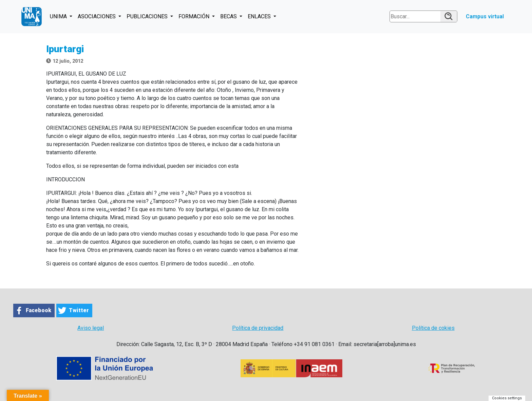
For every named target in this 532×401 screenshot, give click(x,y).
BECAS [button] (229, 16)
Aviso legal (91, 328)
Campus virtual (485, 16)
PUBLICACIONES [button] (148, 16)
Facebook (39, 310)
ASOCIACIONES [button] (97, 16)
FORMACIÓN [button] (195, 16)
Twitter (79, 310)
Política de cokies (433, 328)
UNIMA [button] (59, 16)
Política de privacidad (258, 328)
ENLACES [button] (260, 16)
